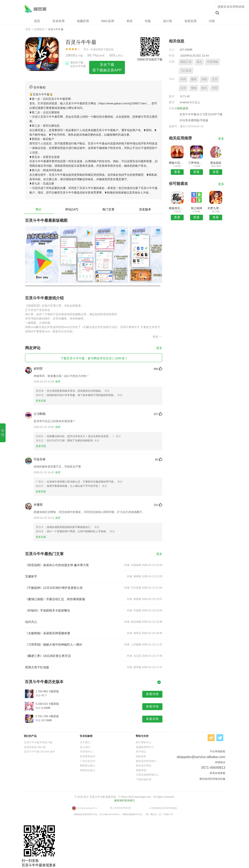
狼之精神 (196, 208)
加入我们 (85, 747)
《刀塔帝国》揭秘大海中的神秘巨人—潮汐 (54, 645)
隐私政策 (183, 108)
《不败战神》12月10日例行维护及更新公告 (54, 588)
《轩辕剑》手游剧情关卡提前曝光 (48, 610)
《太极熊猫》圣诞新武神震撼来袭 (48, 633)
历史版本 (145, 209)
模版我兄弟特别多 (177, 208)
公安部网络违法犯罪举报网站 (163, 808)
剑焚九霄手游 (216, 208)
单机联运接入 (88, 770)
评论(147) (72, 209)
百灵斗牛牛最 (35, 9)
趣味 (194, 79)
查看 (177, 172)
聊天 (204, 88)
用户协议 (141, 752)
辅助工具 (186, 62)
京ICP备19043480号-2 (86, 808)
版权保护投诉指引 (146, 761)
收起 (157, 336)
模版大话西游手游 (177, 163)
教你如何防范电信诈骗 (212, 779)
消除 (204, 79)
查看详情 (152, 694)
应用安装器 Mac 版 (35, 747)
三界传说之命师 (196, 163)
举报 (3, 433)
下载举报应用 (144, 780)
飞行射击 (186, 71)
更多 (159, 348)
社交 (183, 88)
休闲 (183, 79)
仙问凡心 (31, 622)
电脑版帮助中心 (145, 747)
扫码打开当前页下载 (150, 59)
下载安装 (108, 49)
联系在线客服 (217, 773)
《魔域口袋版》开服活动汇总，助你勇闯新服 (55, 599)
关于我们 (85, 742)
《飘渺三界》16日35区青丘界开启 (48, 656)
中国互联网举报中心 (147, 775)
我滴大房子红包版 (37, 667)
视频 (194, 88)
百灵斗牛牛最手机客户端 (38, 742)
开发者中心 (86, 752)
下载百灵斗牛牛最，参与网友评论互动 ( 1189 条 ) (94, 358)
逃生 (199, 62)
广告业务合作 (88, 761)
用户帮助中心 (144, 742)
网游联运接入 (88, 766)
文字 (215, 79)
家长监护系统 (144, 766)
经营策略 (213, 62)
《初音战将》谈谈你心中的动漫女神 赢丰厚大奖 (57, 565)
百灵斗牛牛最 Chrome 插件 (40, 752)
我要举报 (141, 770)
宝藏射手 (31, 576)
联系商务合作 (88, 756)
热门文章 (108, 209)
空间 (215, 88)
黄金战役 (216, 163)
